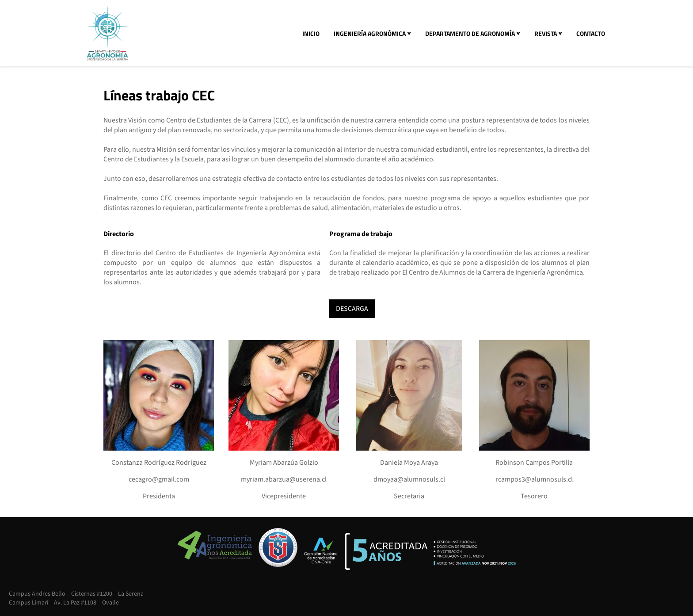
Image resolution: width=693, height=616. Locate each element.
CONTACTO (591, 33)
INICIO (311, 33)
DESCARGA (352, 309)
